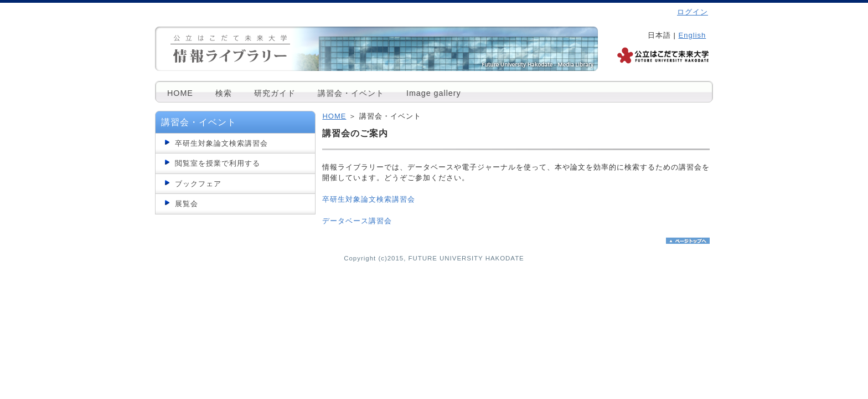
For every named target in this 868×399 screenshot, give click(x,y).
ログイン (693, 12)
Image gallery (434, 93)
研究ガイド (275, 93)
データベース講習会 (357, 221)
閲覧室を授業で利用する (218, 163)
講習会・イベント (351, 93)
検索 (224, 93)
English (693, 35)
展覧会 (187, 204)
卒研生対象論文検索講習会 (221, 143)
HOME (180, 93)
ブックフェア (198, 184)
